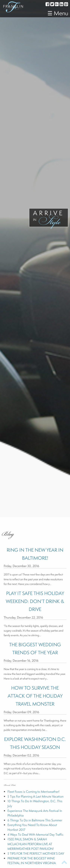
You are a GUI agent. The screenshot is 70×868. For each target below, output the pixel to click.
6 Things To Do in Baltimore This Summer (35, 820)
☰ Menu (58, 13)
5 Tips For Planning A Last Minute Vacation (35, 796)
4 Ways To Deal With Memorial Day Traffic (35, 834)
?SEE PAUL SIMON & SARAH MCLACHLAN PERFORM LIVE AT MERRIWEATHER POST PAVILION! (31, 844)
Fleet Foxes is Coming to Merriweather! (33, 792)
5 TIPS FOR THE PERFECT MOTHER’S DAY (36, 853)
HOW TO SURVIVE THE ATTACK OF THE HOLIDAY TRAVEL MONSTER (35, 696)
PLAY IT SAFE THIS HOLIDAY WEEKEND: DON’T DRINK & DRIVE (35, 601)
